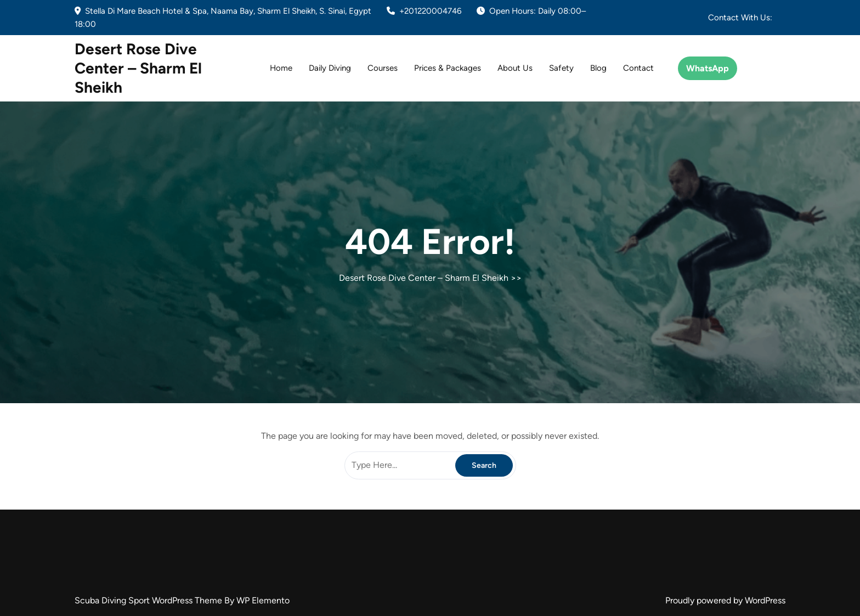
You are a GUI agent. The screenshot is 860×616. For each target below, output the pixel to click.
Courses (383, 68)
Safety (561, 68)
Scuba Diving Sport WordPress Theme (149, 600)
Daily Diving (330, 68)
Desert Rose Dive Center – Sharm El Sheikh (138, 68)
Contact (638, 68)
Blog (598, 68)
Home (281, 68)
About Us (515, 68)
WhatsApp (708, 68)
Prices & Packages (448, 68)
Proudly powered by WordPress (725, 600)
